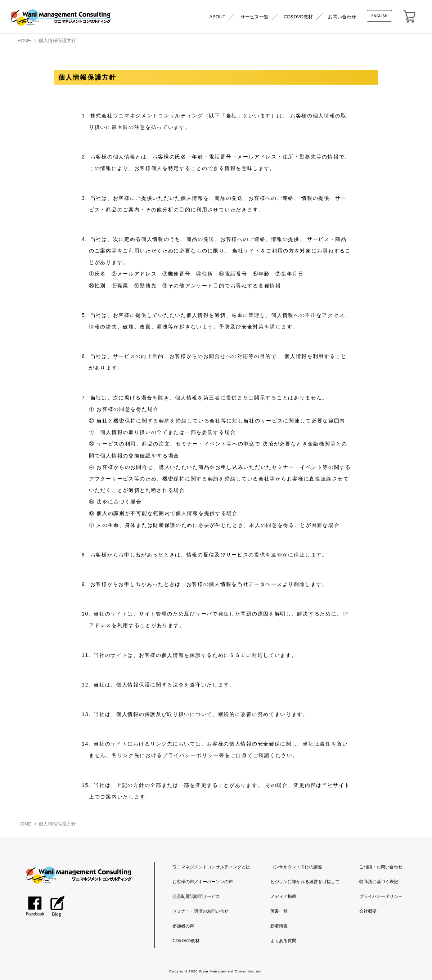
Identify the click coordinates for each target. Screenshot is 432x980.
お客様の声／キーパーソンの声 (203, 882)
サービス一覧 (255, 17)
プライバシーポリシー (381, 896)
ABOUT (217, 17)
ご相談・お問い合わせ (381, 867)
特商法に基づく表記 (379, 882)
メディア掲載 (283, 896)
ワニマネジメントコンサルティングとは (211, 867)
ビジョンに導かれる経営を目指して (305, 882)
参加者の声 (183, 926)
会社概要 (368, 911)
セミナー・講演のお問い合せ (201, 911)
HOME (24, 41)
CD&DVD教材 (298, 17)
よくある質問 (283, 941)
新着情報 (279, 926)
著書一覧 (279, 911)
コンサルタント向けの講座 (296, 867)
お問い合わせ (342, 17)
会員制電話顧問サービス (196, 896)
